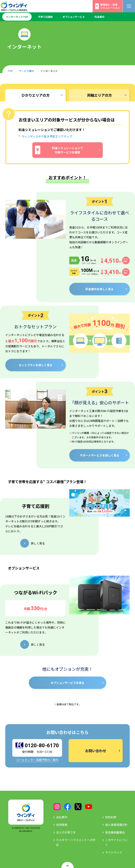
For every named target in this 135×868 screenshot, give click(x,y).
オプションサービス (74, 17)
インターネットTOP (17, 17)
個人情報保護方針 (116, 825)
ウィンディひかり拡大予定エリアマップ (47, 136)
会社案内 (62, 817)
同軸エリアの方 (99, 95)
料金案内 (99, 17)
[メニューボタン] (129, 6)
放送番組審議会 (115, 832)
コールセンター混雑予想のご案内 (37, 760)
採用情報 (62, 825)
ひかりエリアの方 (36, 95)
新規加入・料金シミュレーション (110, 6)
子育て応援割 (45, 17)
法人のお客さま (66, 832)
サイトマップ (114, 852)
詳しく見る (38, 543)
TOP (10, 71)
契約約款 (111, 817)
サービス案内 (27, 71)
